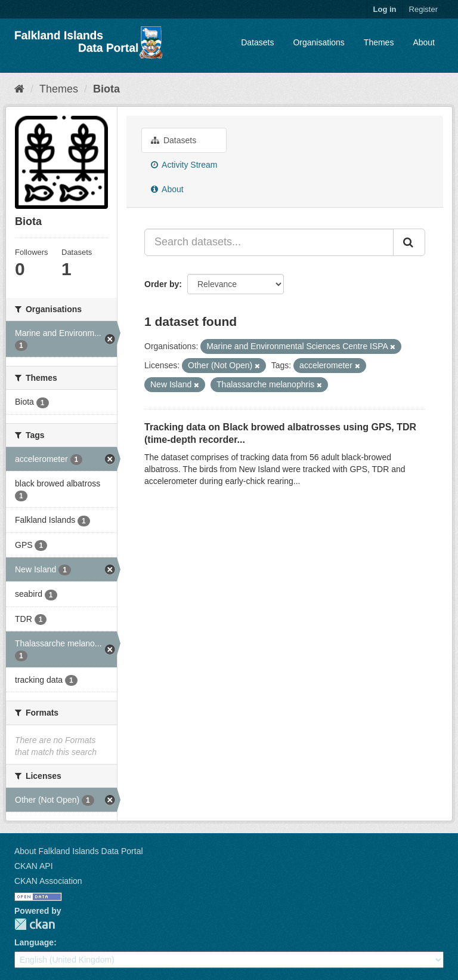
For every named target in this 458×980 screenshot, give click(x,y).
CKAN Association (48, 881)
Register (423, 9)
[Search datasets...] (269, 242)
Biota (106, 89)
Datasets (257, 42)
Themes (379, 42)
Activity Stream (184, 165)
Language (34, 942)
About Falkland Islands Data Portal (79, 851)
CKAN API (34, 866)
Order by (162, 284)
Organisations (318, 42)
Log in (385, 9)
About (424, 42)
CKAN (35, 924)
